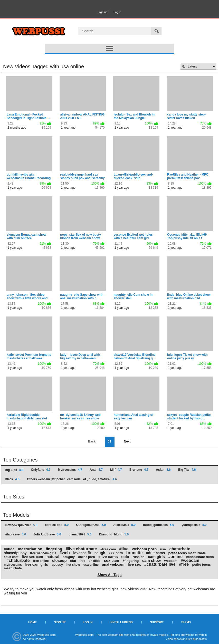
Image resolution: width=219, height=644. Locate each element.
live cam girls (37, 564)
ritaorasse (15, 534)
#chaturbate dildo (200, 557)
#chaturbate (18, 560)
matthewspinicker (21, 525)
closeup (59, 560)
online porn (86, 557)
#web (65, 553)
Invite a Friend (121, 622)
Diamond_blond (114, 534)
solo (125, 557)
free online (41, 561)
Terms (186, 622)
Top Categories (20, 460)
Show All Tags (109, 575)
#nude (9, 549)
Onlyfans (41, 470)
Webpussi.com (46, 635)
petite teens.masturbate (187, 553)
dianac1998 (80, 534)
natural (53, 557)
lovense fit (82, 553)
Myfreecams (70, 470)
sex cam (112, 560)
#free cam (108, 549)
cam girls (156, 557)
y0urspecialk (194, 525)
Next (127, 441)
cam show (152, 560)
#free (184, 564)
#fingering (131, 561)
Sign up (103, 12)
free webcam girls (43, 553)
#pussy (57, 565)
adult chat (11, 557)
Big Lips (14, 470)
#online (175, 557)
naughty (69, 557)
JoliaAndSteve (47, 534)
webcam (171, 561)
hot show (73, 565)
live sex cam (32, 557)
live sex (134, 564)
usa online (91, 565)
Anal (96, 470)
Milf (116, 470)
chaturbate (180, 549)
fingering (54, 549)
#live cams (108, 557)
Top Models (16, 515)
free (82, 561)
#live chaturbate (81, 549)
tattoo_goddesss (159, 525)
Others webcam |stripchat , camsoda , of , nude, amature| (72, 479)
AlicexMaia (124, 525)
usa (163, 549)
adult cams (155, 553)
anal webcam (113, 564)
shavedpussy (15, 553)
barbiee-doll (57, 525)
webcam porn (144, 549)
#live (124, 549)
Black (12, 479)
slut (73, 561)
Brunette (139, 470)
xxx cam (116, 553)
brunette (135, 553)
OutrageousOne (91, 525)
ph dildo (95, 561)
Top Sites (14, 497)
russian (138, 557)
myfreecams (13, 565)
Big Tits (187, 470)
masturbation (30, 549)
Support (157, 622)
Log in (117, 12)
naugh (100, 553)
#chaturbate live (160, 564)
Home (32, 622)
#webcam (190, 560)
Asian (163, 470)
